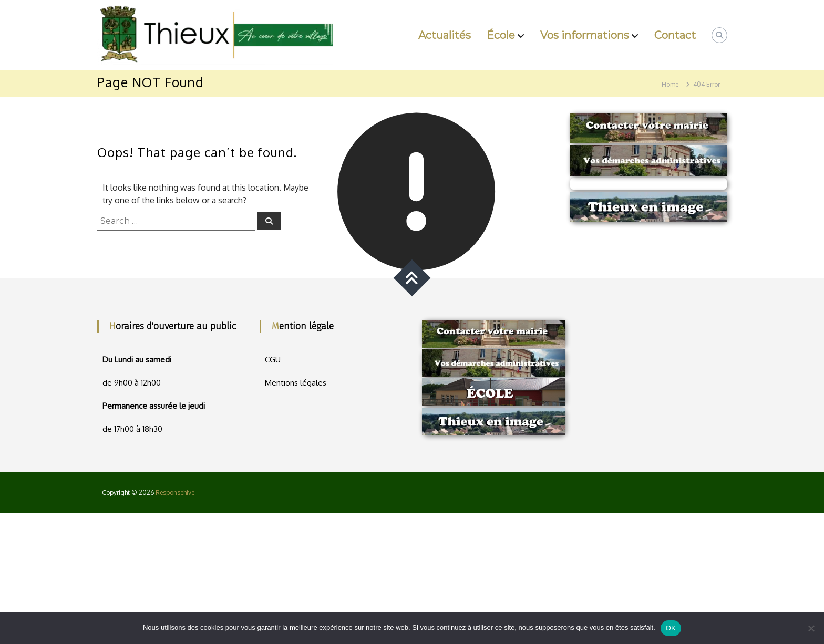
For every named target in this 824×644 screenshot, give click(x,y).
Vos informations (585, 35)
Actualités (445, 35)
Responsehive (175, 492)
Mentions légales (296, 383)
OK (671, 628)
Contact (675, 35)
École (501, 35)
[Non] (811, 628)
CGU (273, 360)
